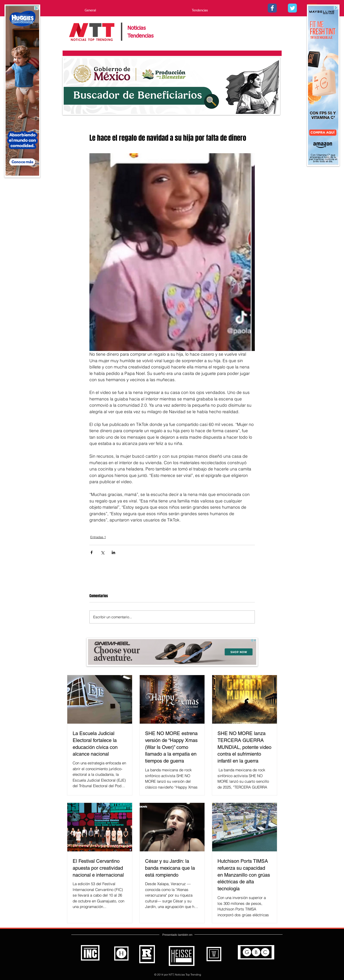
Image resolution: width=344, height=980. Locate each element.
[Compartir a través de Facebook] (92, 552)
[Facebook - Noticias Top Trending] (272, 8)
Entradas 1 (98, 537)
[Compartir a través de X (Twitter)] (102, 552)
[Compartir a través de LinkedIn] (113, 552)
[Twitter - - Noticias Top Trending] (292, 8)
